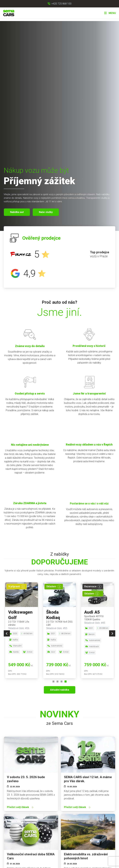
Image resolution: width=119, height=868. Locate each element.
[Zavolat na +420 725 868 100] (60, 4)
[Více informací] (23, 587)
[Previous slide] (7, 633)
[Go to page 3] (62, 682)
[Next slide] (112, 633)
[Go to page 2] (57, 682)
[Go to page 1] (53, 682)
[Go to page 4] (65, 682)
